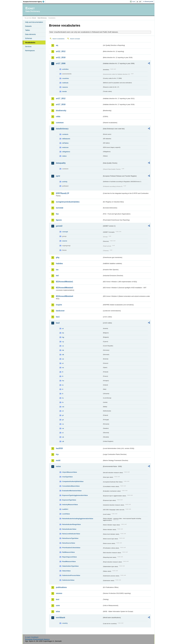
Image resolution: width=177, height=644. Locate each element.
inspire (59, 305)
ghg (58, 257)
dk (63, 355)
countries (66, 78)
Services (28, 47)
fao (57, 214)
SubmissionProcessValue (71, 575)
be (63, 333)
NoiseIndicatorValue (69, 529)
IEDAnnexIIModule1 (64, 282)
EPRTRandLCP (63, 193)
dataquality (61, 163)
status (64, 156)
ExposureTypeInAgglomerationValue (75, 495)
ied (57, 276)
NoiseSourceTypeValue (70, 538)
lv (63, 402)
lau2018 (59, 448)
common (60, 123)
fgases (59, 220)
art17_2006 (61, 63)
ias (57, 270)
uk (63, 441)
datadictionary (62, 129)
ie (63, 385)
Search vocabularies (58, 39)
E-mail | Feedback (32, 637)
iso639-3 (65, 509)
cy (63, 342)
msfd (58, 460)
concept (65, 232)
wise (58, 611)
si (63, 433)
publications (61, 587)
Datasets (28, 26)
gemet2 (59, 226)
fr (63, 376)
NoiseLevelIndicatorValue (71, 534)
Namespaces (30, 51)
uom (58, 605)
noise (58, 466)
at (63, 328)
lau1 (58, 317)
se (63, 428)
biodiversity (61, 111)
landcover (60, 311)
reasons (65, 87)
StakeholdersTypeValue (70, 566)
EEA (35, 2)
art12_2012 (61, 51)
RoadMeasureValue (69, 561)
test (58, 599)
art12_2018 (61, 57)
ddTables (65, 143)
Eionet (34, 18)
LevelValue (66, 514)
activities (65, 69)
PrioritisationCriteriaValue (71, 548)
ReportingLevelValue (70, 557)
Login (134, 1)
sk (63, 437)
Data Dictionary (42, 18)
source (65, 241)
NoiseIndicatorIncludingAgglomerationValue (78, 519)
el (63, 363)
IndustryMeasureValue (70, 505)
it (63, 389)
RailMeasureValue (68, 552)
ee (63, 359)
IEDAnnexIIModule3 (64, 288)
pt (63, 420)
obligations (66, 152)
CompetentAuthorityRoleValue (73, 481)
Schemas (29, 38)
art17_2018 (61, 104)
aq (57, 45)
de (63, 350)
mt (63, 407)
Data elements (30, 34)
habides (59, 263)
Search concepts (75, 39)
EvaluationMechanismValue (72, 491)
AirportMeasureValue (70, 472)
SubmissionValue (68, 580)
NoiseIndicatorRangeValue (71, 524)
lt (63, 394)
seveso (59, 593)
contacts (65, 134)
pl (63, 415)
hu (63, 381)
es (63, 368)
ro (63, 424)
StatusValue (66, 571)
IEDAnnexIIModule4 (64, 296)
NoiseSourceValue (69, 543)
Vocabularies (30, 42)
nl (63, 411)
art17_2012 (61, 98)
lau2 (58, 323)
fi (63, 372)
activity (65, 182)
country (65, 623)
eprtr (58, 176)
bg (63, 337)
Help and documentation (34, 22)
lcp (57, 454)
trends (64, 91)
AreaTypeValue (67, 477)
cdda (58, 117)
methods (65, 83)
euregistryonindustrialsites (68, 202)
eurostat (60, 208)
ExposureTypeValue (69, 500)
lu (63, 398)
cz (63, 346)
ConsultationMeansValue (71, 486)
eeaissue (65, 147)
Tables (28, 30)
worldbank (61, 618)
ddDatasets (66, 139)
